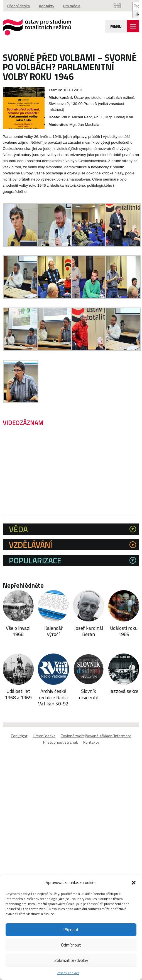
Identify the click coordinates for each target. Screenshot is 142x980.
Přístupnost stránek (61, 743)
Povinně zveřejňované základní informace (96, 736)
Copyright (19, 736)
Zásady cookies (68, 973)
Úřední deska (19, 6)
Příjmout (71, 930)
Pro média (74, 6)
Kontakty (48, 6)
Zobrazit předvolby (71, 960)
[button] (134, 883)
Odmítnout (71, 945)
